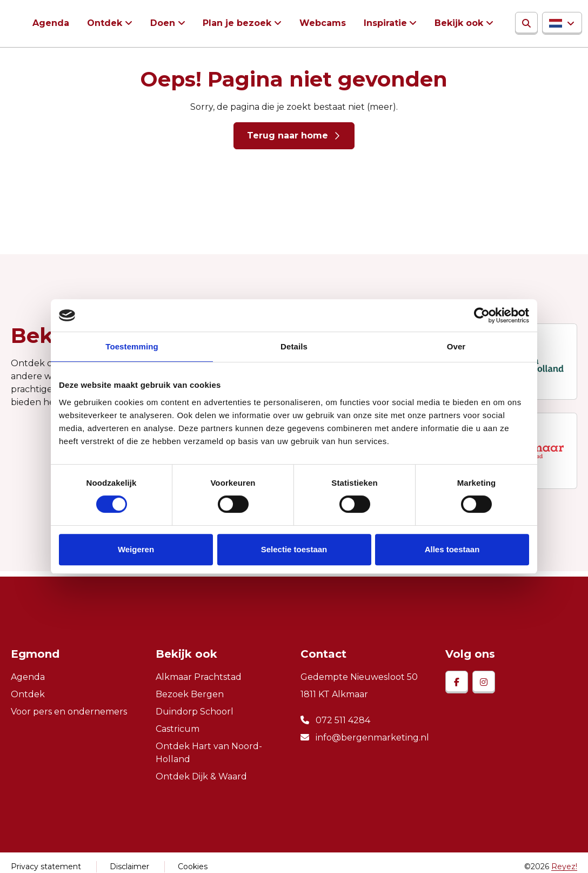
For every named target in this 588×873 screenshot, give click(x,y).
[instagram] (484, 683)
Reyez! (564, 868)
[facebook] (457, 683)
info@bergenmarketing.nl (365, 739)
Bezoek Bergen (190, 695)
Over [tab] (456, 346)
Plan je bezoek (235, 24)
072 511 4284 (335, 721)
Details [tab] (294, 346)
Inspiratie (382, 24)
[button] (557, 24)
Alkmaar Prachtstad (199, 678)
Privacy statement (46, 868)
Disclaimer (129, 868)
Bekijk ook (455, 24)
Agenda (51, 24)
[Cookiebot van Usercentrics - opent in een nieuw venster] (482, 315)
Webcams (319, 24)
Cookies (193, 868)
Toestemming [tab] (132, 346)
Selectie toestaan (294, 549)
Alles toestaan (452, 549)
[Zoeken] (522, 24)
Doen (161, 24)
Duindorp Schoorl (195, 713)
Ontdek (104, 24)
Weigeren (136, 549)
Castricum (178, 730)
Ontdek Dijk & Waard (201, 778)
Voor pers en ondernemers (69, 713)
